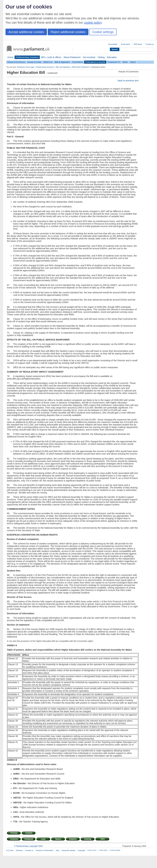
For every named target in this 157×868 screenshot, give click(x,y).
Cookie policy (103, 850)
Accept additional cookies (26, 32)
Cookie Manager (115, 850)
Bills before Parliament (81, 67)
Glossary (19, 850)
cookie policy (93, 22)
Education (112, 57)
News (125, 62)
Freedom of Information (44, 850)
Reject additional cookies (68, 32)
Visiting (101, 57)
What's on (48, 62)
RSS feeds (138, 44)
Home (10, 57)
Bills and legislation (63, 67)
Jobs (57, 850)
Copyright (81, 850)
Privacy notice (92, 850)
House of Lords (34, 62)
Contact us (150, 44)
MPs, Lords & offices (51, 57)
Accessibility (113, 44)
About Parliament (72, 57)
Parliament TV (114, 62)
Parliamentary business (27, 57)
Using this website (68, 850)
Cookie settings (103, 32)
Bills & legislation (62, 62)
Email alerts (126, 44)
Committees (77, 62)
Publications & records (95, 62)
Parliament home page (26, 67)
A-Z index (10, 850)
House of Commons (16, 62)
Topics (133, 62)
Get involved (89, 57)
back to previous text (128, 81)
